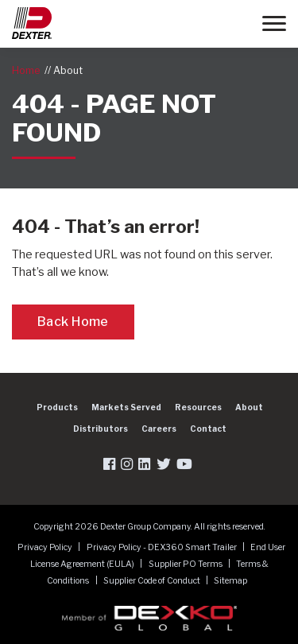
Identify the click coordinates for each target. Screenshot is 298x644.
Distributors (101, 429)
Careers (159, 429)
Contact (208, 429)
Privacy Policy (46, 547)
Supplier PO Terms (186, 564)
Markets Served (126, 407)
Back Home (73, 322)
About (68, 70)
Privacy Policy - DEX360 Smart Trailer (163, 547)
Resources (198, 407)
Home (26, 70)
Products (57, 407)
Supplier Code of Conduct (153, 581)
